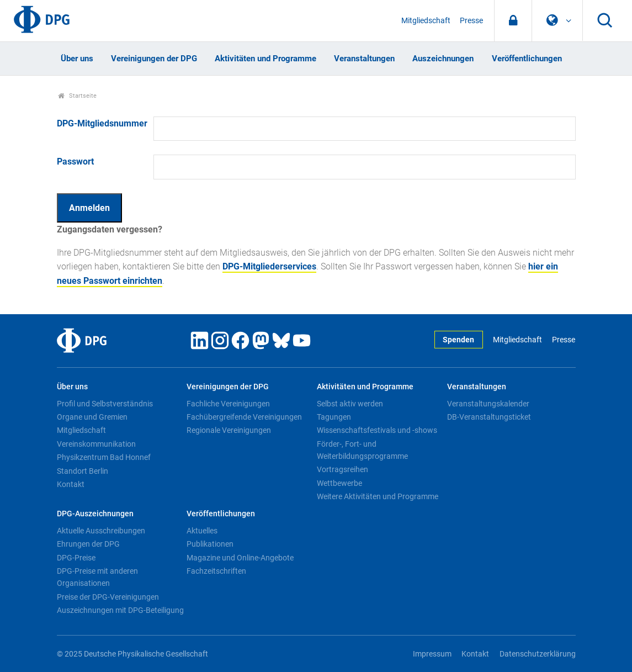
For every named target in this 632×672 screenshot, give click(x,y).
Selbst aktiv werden (350, 404)
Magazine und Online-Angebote (240, 558)
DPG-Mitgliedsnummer (102, 123)
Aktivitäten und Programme (265, 59)
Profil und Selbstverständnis (105, 404)
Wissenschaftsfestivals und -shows (377, 430)
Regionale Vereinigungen (229, 430)
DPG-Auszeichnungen (95, 514)
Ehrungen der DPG (88, 544)
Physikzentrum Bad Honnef (104, 457)
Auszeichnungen (443, 59)
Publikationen (210, 544)
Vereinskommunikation (96, 444)
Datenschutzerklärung (538, 654)
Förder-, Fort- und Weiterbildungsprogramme (362, 450)
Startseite (78, 96)
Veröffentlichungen (527, 59)
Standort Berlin (83, 471)
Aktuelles (202, 531)
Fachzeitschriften (216, 571)
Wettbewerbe (339, 483)
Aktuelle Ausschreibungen (101, 531)
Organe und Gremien (92, 417)
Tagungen (334, 417)
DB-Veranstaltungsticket (489, 417)
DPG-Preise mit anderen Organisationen (97, 577)
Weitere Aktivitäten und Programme (378, 496)
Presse (471, 21)
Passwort (75, 162)
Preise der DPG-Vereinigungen (108, 597)
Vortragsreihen (342, 469)
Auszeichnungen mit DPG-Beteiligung (120, 610)
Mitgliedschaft (426, 21)
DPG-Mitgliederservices (269, 266)
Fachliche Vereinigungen (228, 404)
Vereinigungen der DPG (154, 59)
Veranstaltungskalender (488, 404)
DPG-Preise (76, 558)
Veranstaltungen (364, 59)
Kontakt (71, 484)
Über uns (77, 59)
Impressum (432, 654)
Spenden (458, 340)
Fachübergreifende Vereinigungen (244, 417)
